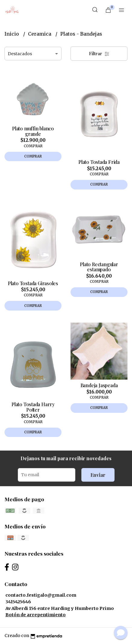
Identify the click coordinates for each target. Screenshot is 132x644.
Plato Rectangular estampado (99, 267)
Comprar (33, 156)
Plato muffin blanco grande (33, 131)
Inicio (12, 34)
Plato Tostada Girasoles (33, 283)
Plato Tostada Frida (99, 162)
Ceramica (40, 34)
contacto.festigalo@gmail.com (41, 595)
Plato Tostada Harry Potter (33, 407)
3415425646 (18, 602)
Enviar (98, 475)
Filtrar (99, 54)
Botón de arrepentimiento (36, 615)
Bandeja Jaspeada (99, 385)
